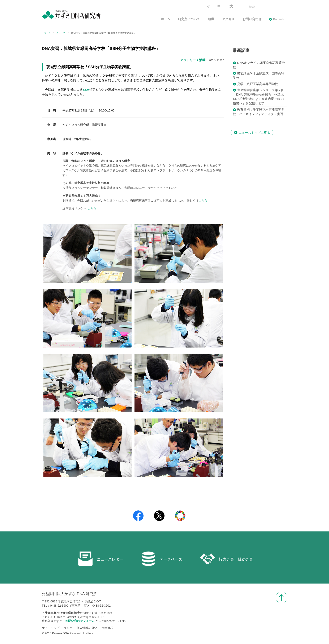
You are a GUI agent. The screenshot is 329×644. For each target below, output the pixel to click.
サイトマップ (51, 628)
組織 (211, 19)
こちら (203, 201)
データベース (162, 559)
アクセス (228, 19)
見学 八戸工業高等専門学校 (258, 84)
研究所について (189, 19)
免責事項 (107, 628)
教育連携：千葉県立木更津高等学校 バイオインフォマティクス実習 (259, 112)
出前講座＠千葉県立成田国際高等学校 (259, 75)
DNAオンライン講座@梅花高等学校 (259, 65)
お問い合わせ (252, 19)
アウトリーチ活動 (193, 60)
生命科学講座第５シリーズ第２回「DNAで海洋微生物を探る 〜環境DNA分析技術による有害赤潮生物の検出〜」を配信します (259, 97)
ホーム (165, 19)
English (278, 19)
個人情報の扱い (87, 628)
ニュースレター (101, 559)
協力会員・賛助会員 (226, 559)
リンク (68, 628)
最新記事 (241, 50)
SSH (86, 90)
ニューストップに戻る (254, 132)
